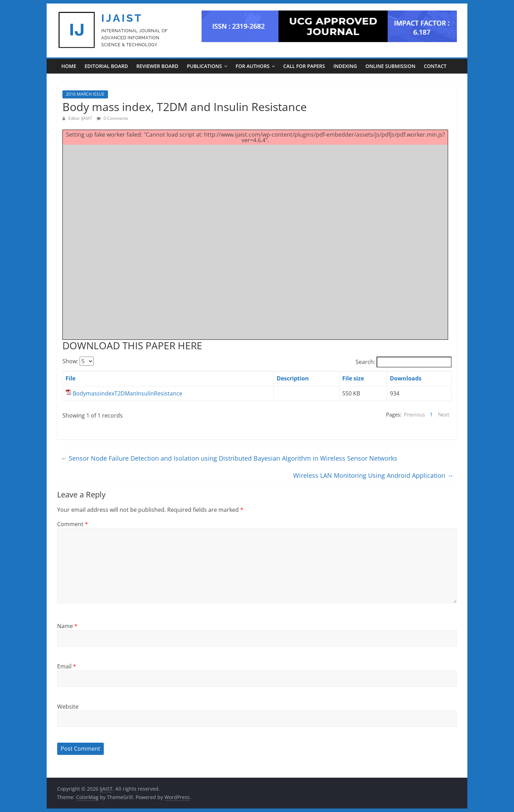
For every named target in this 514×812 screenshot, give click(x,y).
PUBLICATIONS (204, 66)
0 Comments (113, 118)
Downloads (406, 378)
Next (444, 414)
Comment (73, 524)
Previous (414, 414)
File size (353, 378)
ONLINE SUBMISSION (390, 66)
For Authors (253, 66)
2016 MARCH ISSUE (85, 94)
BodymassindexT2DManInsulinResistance (127, 393)
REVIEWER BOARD (157, 66)
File (70, 378)
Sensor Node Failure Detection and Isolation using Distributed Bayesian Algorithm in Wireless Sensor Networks (229, 458)
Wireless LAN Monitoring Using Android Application (373, 475)
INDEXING (345, 66)
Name (67, 626)
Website (68, 707)
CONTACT (435, 66)
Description (293, 378)
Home (69, 66)
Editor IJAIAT (81, 118)
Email (67, 666)
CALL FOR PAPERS (304, 66)
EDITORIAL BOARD (106, 66)
